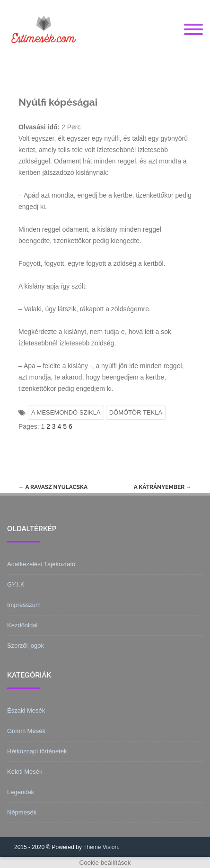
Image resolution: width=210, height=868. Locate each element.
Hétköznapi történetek (37, 751)
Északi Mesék (26, 710)
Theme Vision (101, 847)
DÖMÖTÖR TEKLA (136, 412)
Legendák (21, 792)
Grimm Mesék (26, 731)
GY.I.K (16, 584)
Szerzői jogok (26, 646)
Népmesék (22, 812)
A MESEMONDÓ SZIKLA (66, 412)
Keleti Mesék (25, 772)
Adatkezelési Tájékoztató (41, 564)
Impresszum (24, 605)
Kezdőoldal (22, 625)
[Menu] (193, 30)
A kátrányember (163, 487)
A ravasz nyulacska (53, 487)
